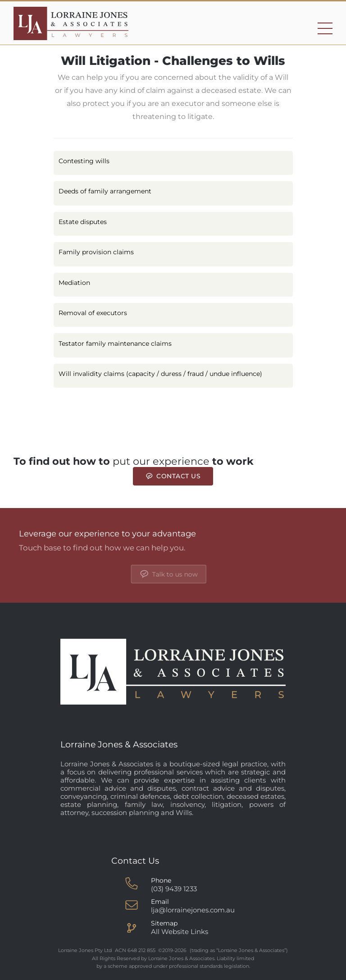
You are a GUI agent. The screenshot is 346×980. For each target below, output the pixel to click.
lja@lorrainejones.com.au (193, 910)
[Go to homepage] (71, 24)
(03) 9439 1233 (174, 889)
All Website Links (180, 932)
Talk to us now (240, 574)
